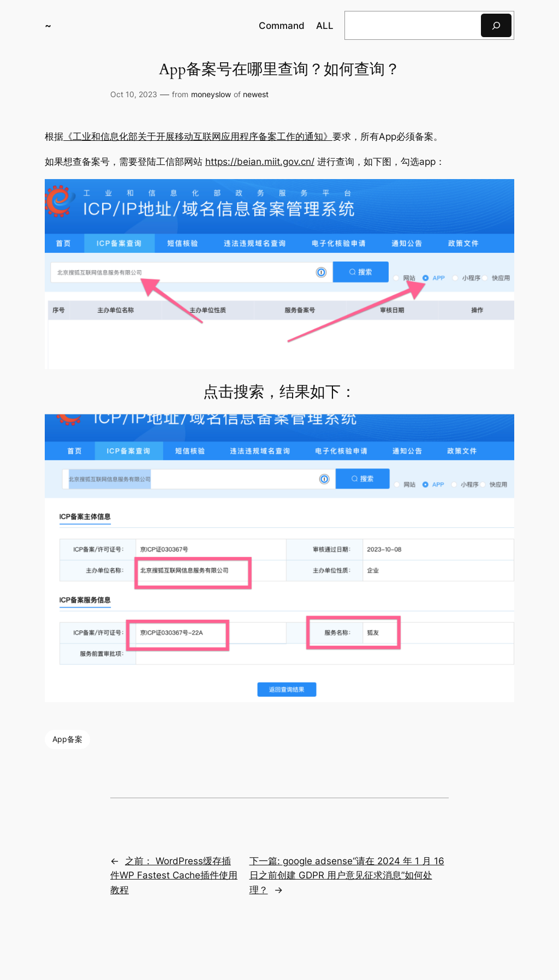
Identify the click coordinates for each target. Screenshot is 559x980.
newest (256, 94)
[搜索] (496, 25)
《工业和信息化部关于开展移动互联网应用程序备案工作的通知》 (198, 136)
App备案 (67, 739)
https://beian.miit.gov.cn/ (260, 162)
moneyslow (211, 94)
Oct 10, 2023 (134, 94)
